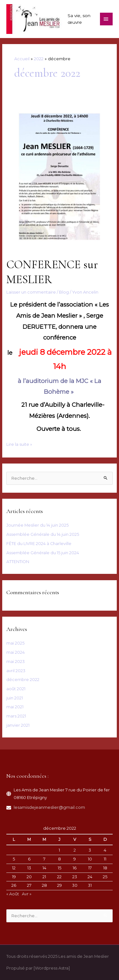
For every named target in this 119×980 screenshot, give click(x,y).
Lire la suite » (19, 445)
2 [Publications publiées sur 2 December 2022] (75, 850)
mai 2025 (15, 643)
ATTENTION (18, 562)
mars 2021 (16, 716)
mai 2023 (16, 662)
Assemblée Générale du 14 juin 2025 (43, 534)
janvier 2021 (18, 725)
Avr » (27, 894)
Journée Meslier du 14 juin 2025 (37, 525)
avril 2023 (16, 671)
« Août (13, 894)
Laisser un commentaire (31, 292)
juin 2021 (15, 698)
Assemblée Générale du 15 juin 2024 (43, 553)
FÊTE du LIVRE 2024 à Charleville (39, 544)
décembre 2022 (23, 680)
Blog (64, 292)
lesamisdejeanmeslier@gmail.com (49, 807)
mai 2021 (15, 707)
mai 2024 (16, 652)
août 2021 (16, 689)
